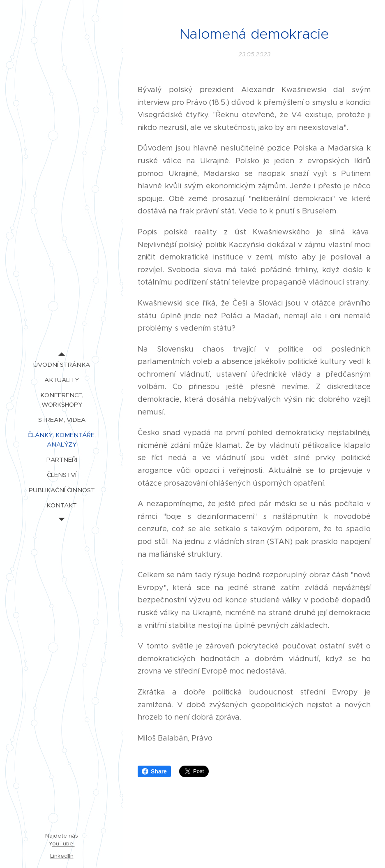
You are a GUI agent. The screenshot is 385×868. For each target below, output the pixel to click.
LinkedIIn (62, 856)
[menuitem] (62, 365)
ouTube (63, 844)
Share (154, 771)
